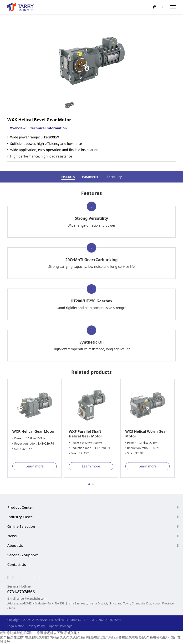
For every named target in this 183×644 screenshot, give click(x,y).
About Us (15, 545)
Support (53, 626)
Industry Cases (20, 517)
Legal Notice (16, 626)
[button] (89, 484)
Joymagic (66, 626)
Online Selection (21, 526)
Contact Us (17, 564)
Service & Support (23, 555)
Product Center (20, 507)
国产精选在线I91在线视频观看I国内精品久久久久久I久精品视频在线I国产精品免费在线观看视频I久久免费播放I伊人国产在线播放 (90, 639)
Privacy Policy (36, 626)
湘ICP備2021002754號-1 (108, 620)
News (12, 536)
